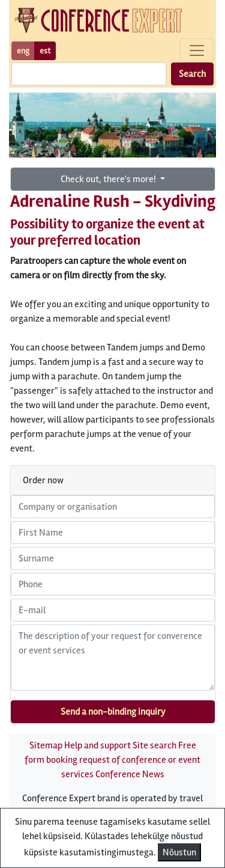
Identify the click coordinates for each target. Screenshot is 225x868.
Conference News (130, 774)
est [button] (45, 51)
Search (192, 74)
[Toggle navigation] (197, 50)
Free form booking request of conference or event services (112, 760)
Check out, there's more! (109, 179)
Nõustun (179, 852)
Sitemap (46, 745)
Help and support (97, 745)
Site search (154, 745)
